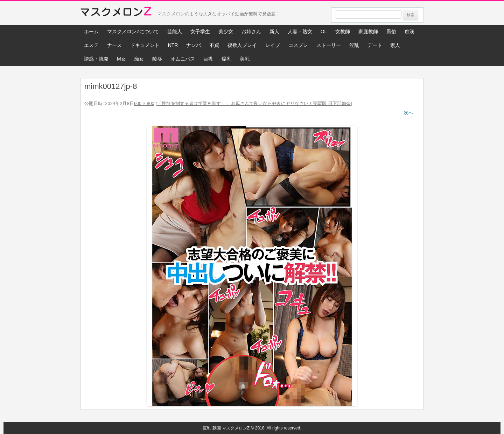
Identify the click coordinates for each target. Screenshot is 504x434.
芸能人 (175, 31)
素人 (395, 45)
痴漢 (409, 31)
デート (375, 45)
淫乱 (354, 45)
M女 (121, 59)
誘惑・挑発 (96, 59)
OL (324, 31)
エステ (91, 45)
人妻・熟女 (300, 31)
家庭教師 (368, 31)
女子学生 (200, 31)
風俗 (391, 31)
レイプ (273, 45)
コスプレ (298, 45)
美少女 (226, 31)
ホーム (91, 31)
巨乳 (208, 59)
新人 (274, 31)
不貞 (214, 45)
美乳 (245, 59)
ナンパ (194, 45)
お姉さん (251, 31)
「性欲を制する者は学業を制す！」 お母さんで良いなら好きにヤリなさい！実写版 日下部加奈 (254, 103)
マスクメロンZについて (133, 31)
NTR (173, 45)
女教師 (343, 31)
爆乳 (226, 59)
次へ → (412, 113)
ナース (114, 45)
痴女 (139, 59)
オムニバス (183, 59)
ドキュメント (145, 45)
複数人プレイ (242, 45)
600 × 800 (144, 103)
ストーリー (329, 45)
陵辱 (157, 59)
